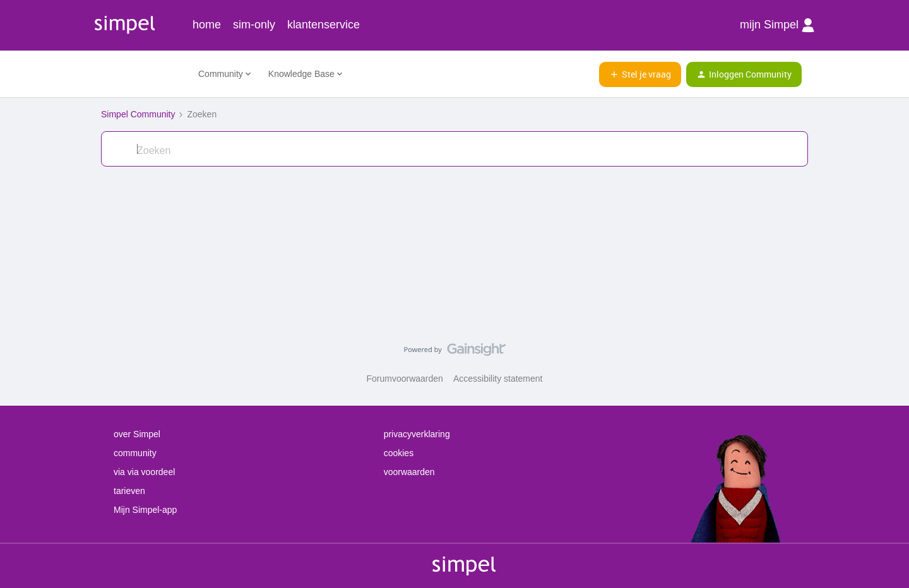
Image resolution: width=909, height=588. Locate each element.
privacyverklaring (417, 434)
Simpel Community (138, 114)
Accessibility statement (498, 379)
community (135, 453)
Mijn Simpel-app (145, 510)
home (207, 25)
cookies (399, 453)
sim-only (254, 25)
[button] (640, 74)
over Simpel (137, 434)
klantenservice (324, 25)
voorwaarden (409, 472)
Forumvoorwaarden (405, 379)
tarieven (129, 491)
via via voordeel (144, 472)
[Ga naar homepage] (142, 74)
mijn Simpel (777, 25)
